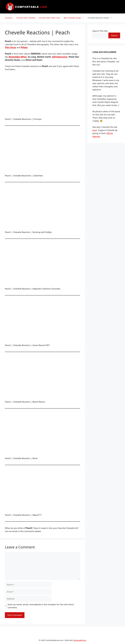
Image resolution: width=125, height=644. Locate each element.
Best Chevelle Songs (75, 18)
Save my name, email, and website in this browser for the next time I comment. (41, 606)
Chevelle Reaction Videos (101, 18)
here (95, 130)
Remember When (18, 57)
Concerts (9, 18)
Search (114, 35)
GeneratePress (80, 640)
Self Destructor (60, 57)
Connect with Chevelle (26, 18)
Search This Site (100, 31)
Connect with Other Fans (50, 18)
